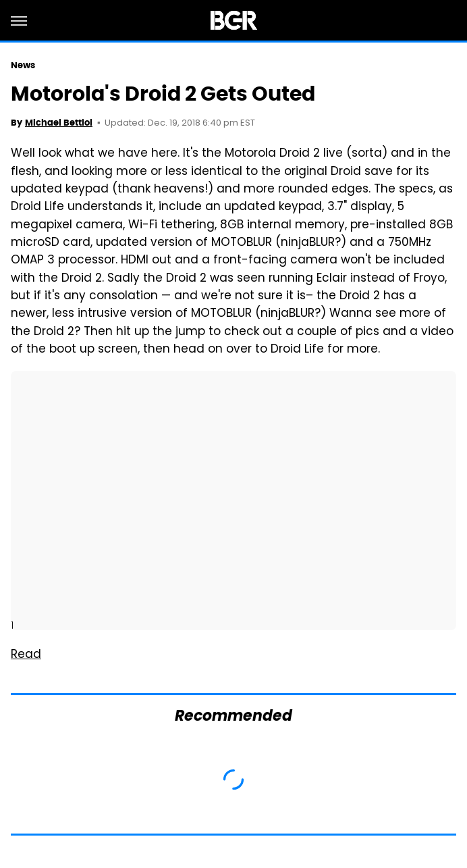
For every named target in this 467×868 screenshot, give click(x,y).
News (23, 65)
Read (26, 655)
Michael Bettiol (59, 123)
